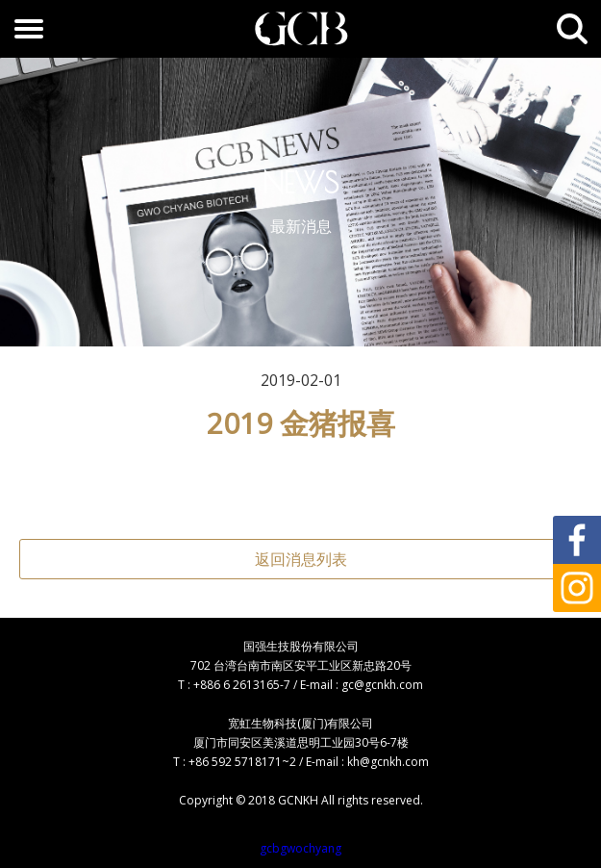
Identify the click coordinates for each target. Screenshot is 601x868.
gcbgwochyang (300, 848)
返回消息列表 (301, 559)
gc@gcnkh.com (382, 685)
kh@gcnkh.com (388, 762)
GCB (301, 29)
